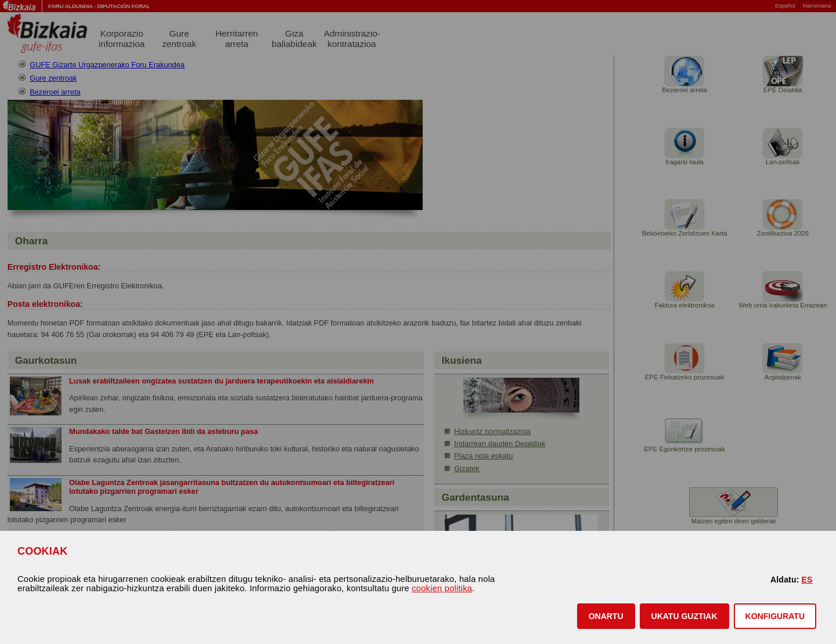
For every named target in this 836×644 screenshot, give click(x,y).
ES (807, 580)
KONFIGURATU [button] (775, 616)
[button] (606, 616)
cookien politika (442, 588)
